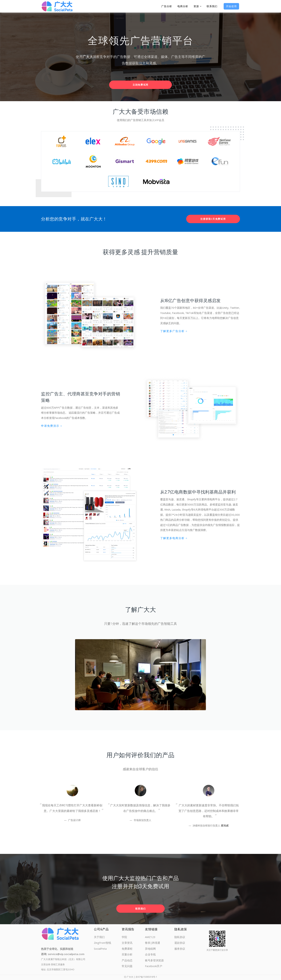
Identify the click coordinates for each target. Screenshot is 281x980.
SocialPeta (100, 949)
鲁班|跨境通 (153, 943)
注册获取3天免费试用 (213, 219)
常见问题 (127, 966)
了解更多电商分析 (174, 538)
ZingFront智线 (103, 943)
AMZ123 (150, 937)
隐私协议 (180, 937)
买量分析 (127, 954)
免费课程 (127, 949)
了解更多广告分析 (174, 331)
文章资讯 (127, 943)
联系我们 (212, 6)
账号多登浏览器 (154, 960)
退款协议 (180, 943)
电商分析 (183, 6)
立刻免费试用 (140, 85)
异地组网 (150, 949)
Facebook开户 (154, 966)
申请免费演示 (52, 426)
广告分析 (167, 6)
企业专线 (150, 954)
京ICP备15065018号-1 (146, 977)
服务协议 (180, 949)
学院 (124, 937)
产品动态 (127, 960)
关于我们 (99, 937)
